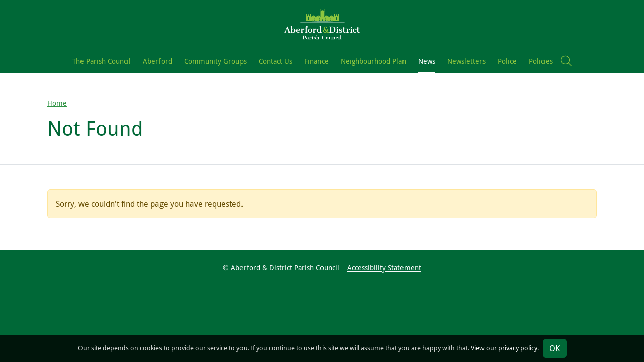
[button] (566, 61)
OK (555, 348)
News (427, 61)
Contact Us (275, 61)
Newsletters (466, 61)
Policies (541, 61)
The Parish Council (102, 61)
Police (507, 61)
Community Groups (215, 61)
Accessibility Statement (384, 268)
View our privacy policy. (505, 348)
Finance (316, 61)
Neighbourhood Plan (373, 61)
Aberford (157, 61)
